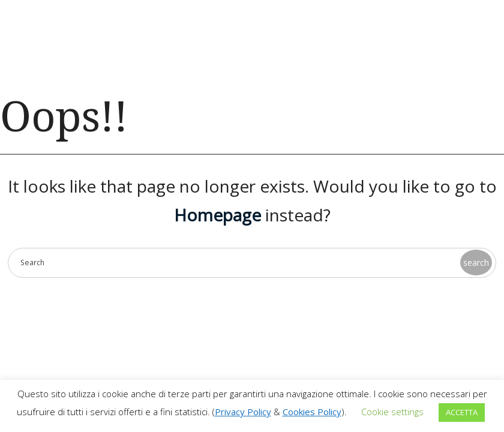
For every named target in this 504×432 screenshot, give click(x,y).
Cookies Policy (312, 412)
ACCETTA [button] (462, 412)
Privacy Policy (243, 412)
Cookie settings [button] (392, 412)
